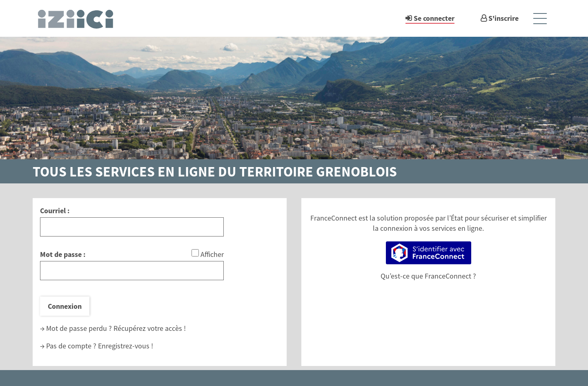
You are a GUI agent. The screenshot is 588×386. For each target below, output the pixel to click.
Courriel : (55, 211)
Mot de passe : (63, 254)
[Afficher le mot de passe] (195, 253)
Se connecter (434, 18)
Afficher (212, 254)
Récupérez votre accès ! (150, 328)
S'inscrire (503, 18)
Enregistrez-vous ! (126, 346)
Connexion (65, 306)
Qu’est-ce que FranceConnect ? (428, 276)
